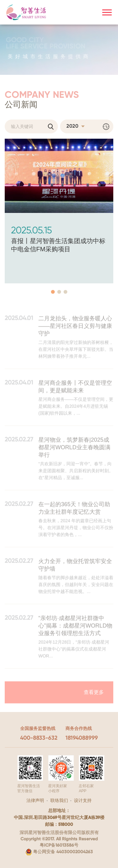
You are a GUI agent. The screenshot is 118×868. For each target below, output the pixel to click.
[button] (53, 292)
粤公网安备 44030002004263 (59, 852)
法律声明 (35, 800)
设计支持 (83, 800)
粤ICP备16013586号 (59, 845)
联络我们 (59, 800)
